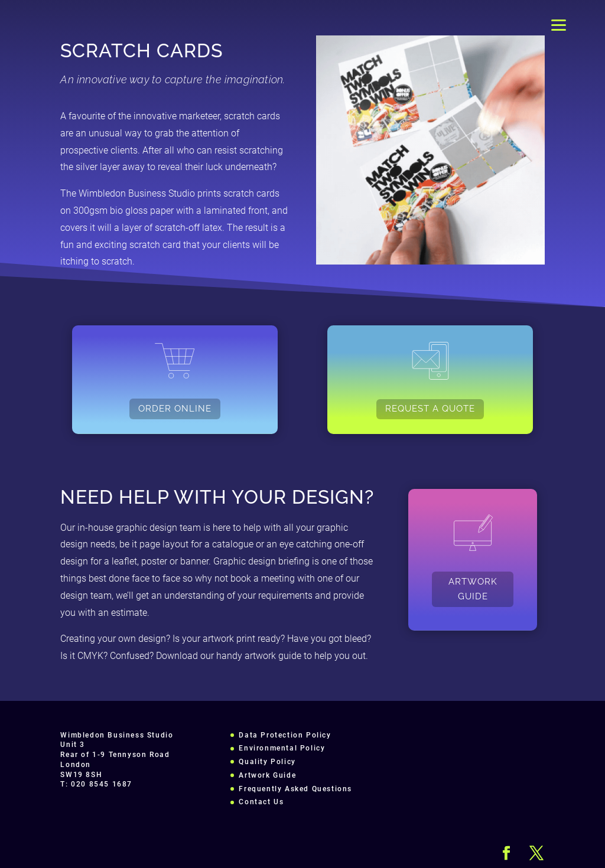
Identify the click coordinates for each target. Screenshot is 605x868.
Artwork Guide (267, 775)
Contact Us (261, 802)
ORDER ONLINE (175, 409)
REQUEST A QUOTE (430, 409)
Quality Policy (267, 762)
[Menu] (559, 25)
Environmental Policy (282, 748)
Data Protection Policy (285, 735)
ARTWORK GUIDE (473, 589)
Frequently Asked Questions (295, 789)
